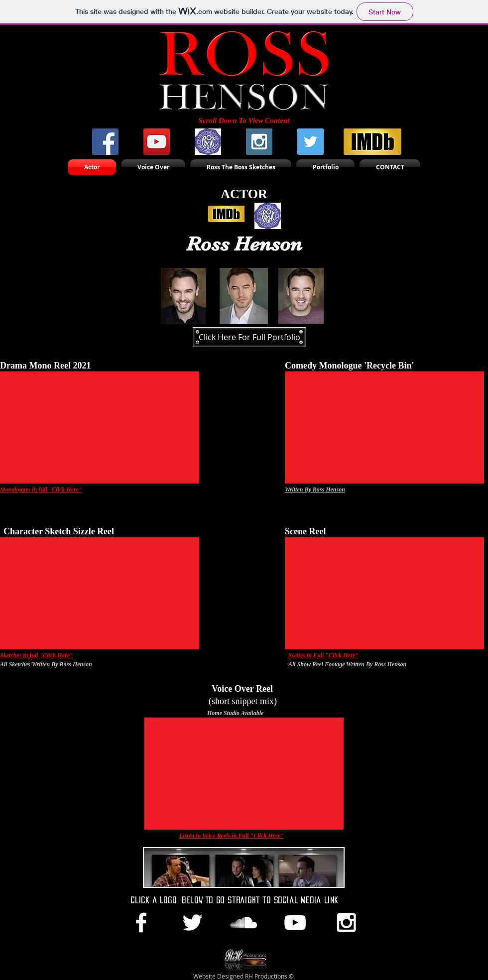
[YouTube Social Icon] (157, 142)
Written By (299, 490)
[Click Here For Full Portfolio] (249, 337)
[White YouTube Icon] (295, 922)
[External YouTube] (100, 428)
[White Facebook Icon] (141, 922)
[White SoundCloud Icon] (244, 922)
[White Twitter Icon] (192, 922)
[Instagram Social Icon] (259, 142)
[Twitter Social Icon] (310, 142)
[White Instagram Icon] (346, 922)
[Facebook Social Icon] (105, 142)
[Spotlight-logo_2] (208, 142)
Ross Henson (329, 490)
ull (246, 836)
